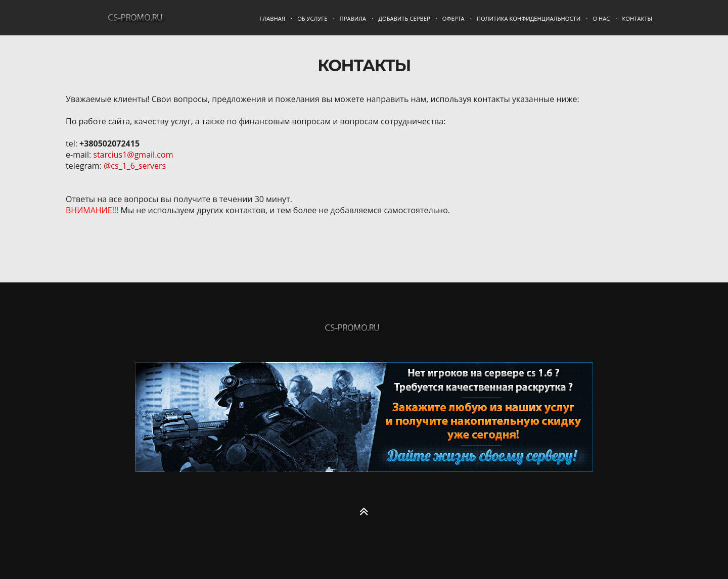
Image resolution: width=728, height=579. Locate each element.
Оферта (453, 18)
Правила (353, 18)
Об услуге (312, 18)
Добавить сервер (404, 18)
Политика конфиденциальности (529, 18)
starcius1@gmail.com (132, 155)
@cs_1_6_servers (135, 166)
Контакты (637, 18)
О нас (601, 18)
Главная (272, 18)
